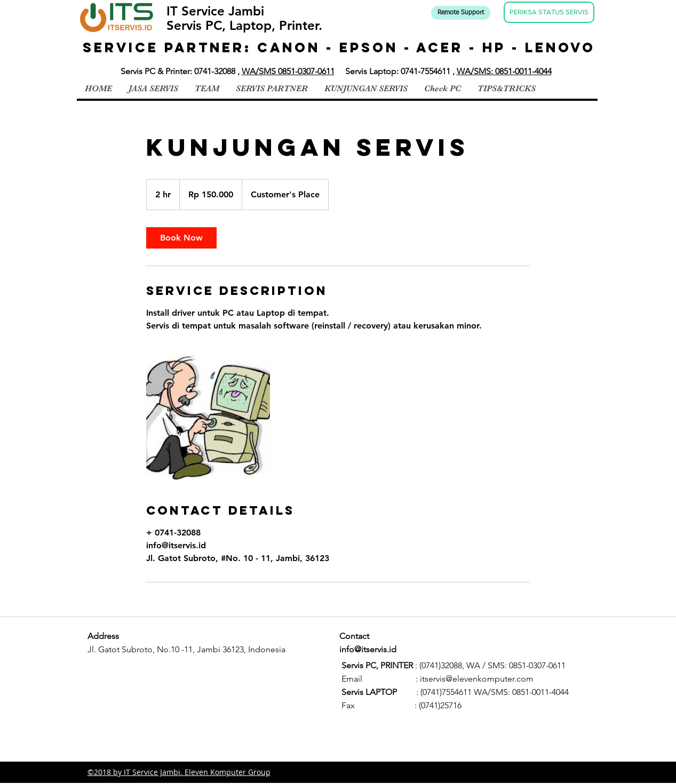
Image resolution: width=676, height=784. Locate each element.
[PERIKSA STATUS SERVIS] (549, 12)
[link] (181, 238)
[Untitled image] (208, 418)
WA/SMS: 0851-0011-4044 (504, 71)
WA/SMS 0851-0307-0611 (288, 71)
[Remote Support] (461, 13)
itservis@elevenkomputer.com (477, 679)
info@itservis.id (368, 649)
